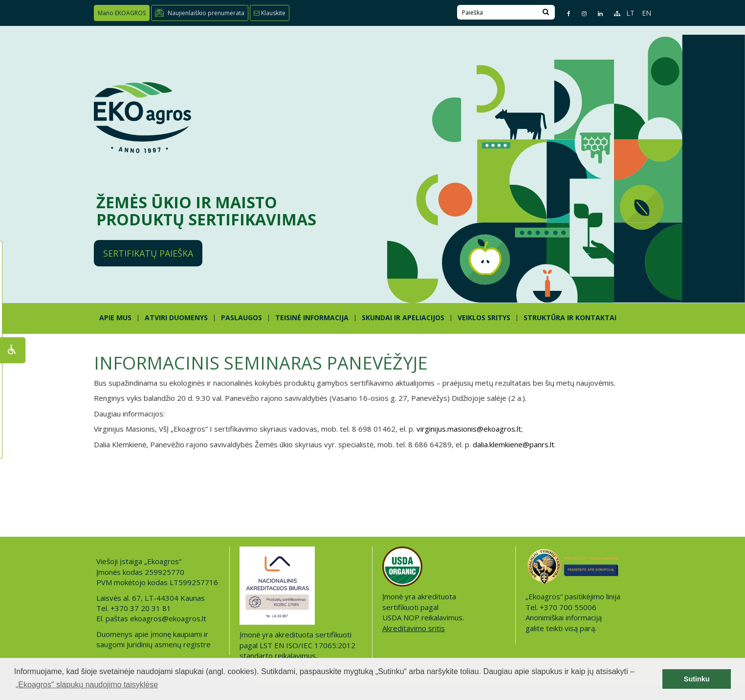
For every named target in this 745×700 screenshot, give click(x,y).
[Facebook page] (565, 13)
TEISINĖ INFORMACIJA (312, 317)
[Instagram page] (580, 13)
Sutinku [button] (697, 679)
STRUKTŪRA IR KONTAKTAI (570, 317)
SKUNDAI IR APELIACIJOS (403, 317)
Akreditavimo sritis (414, 628)
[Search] (546, 12)
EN (646, 13)
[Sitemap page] (613, 13)
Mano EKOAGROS (122, 13)
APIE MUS (115, 317)
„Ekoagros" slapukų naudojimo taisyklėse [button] (87, 685)
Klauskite (270, 13)
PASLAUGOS (241, 317)
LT (630, 13)
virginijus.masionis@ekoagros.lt (469, 429)
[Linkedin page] (596, 13)
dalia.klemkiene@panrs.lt (514, 444)
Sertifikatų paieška (148, 253)
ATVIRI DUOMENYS (176, 317)
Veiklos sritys (484, 317)
